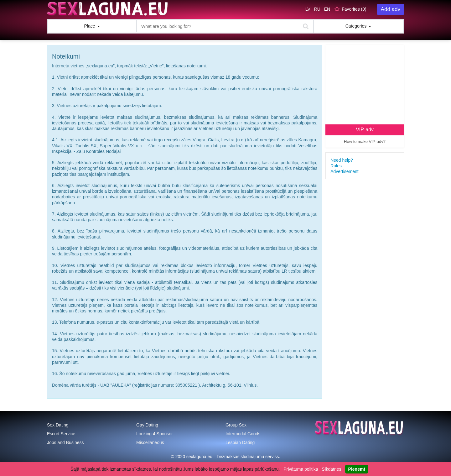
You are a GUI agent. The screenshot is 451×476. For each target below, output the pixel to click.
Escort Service (61, 434)
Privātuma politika (301, 469)
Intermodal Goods (243, 434)
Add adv (391, 9)
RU (317, 9)
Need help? (342, 160)
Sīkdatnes (331, 469)
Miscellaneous (150, 442)
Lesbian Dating (240, 442)
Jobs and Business (65, 442)
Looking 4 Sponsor (155, 434)
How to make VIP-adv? (365, 141)
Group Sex (236, 425)
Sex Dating (58, 425)
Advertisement (344, 171)
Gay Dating (147, 425)
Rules (336, 166)
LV (308, 9)
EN (327, 9)
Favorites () (354, 9)
